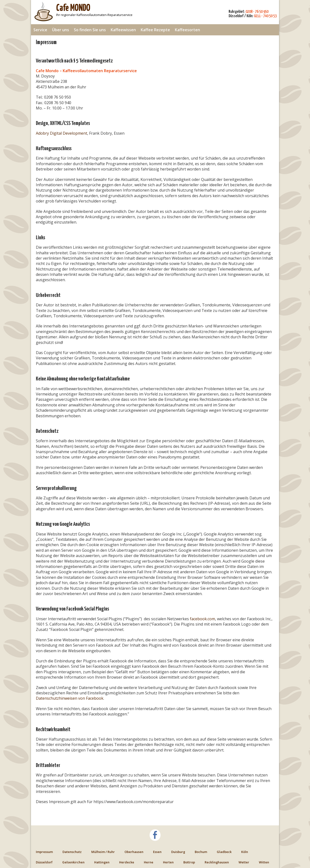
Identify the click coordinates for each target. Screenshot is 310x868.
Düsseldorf (44, 862)
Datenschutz (72, 852)
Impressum (44, 852)
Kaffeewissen (123, 30)
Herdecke (127, 862)
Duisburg (178, 852)
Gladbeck (224, 852)
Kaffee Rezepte (155, 30)
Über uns (61, 30)
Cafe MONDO (73, 8)
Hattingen (102, 862)
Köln (245, 852)
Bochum (201, 852)
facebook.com (202, 619)
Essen (157, 852)
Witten (264, 862)
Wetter (244, 862)
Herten (168, 862)
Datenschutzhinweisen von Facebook (70, 698)
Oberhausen (134, 852)
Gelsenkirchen (73, 862)
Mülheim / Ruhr (103, 852)
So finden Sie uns (90, 30)
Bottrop (189, 862)
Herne (149, 862)
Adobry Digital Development (62, 133)
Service (40, 30)
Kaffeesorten (187, 30)
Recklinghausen (217, 862)
